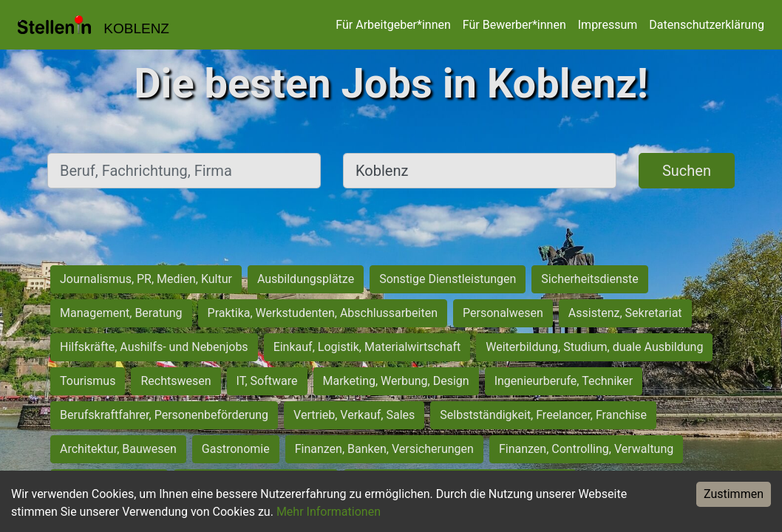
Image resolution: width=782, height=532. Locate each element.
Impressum (608, 25)
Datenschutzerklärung (707, 25)
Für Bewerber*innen (514, 25)
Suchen (687, 171)
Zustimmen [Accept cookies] (734, 494)
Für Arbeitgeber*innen (393, 25)
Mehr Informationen (329, 512)
